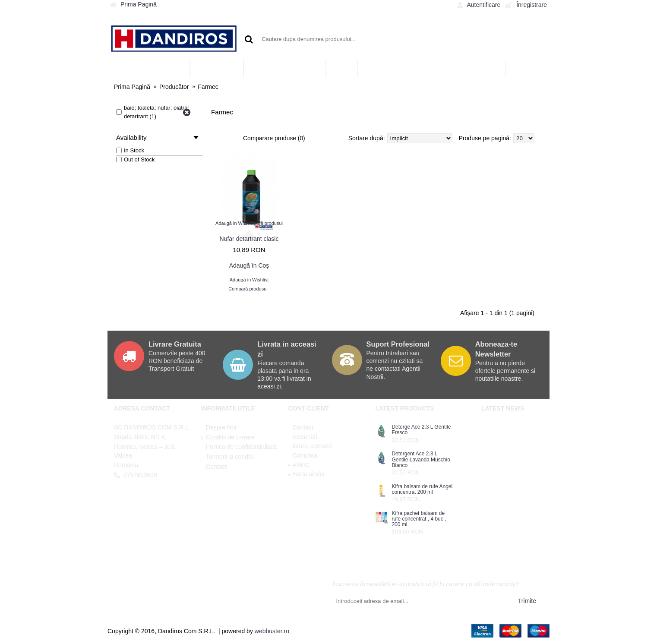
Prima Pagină (132, 87)
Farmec (208, 87)
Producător (174, 87)
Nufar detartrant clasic (249, 239)
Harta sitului (306, 474)
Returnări (303, 437)
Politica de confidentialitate (239, 447)
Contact (214, 467)
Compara (303, 455)
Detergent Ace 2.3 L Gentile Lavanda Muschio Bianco (421, 459)
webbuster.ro (272, 631)
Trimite (527, 601)
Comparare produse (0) (275, 138)
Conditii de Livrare (228, 438)
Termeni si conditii (227, 457)
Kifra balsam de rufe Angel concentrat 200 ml (422, 489)
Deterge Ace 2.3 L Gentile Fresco (421, 430)
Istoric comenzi (311, 446)
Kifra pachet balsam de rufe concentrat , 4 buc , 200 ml (419, 519)
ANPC (299, 465)
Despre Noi (219, 428)
